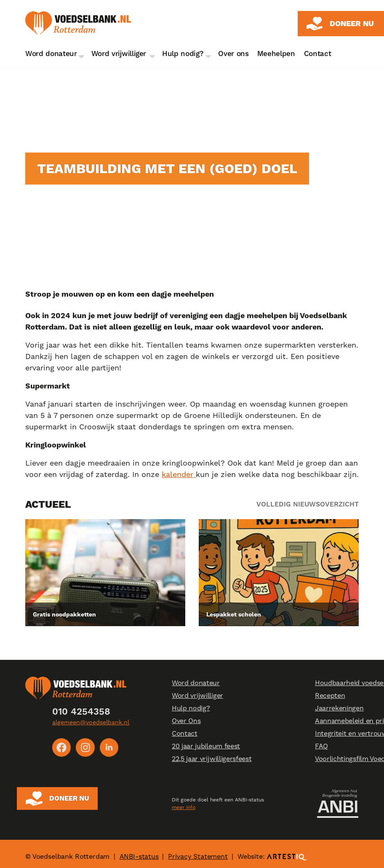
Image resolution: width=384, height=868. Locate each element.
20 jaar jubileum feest (206, 746)
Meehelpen (276, 54)
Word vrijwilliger (119, 54)
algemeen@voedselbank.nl (91, 722)
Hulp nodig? (183, 54)
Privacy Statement (198, 851)
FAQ (321, 746)
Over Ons (186, 721)
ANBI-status (139, 851)
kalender (179, 474)
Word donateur (51, 54)
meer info (184, 804)
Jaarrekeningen (339, 709)
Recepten (330, 696)
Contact (318, 54)
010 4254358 (81, 712)
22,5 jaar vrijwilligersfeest (212, 759)
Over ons (233, 54)
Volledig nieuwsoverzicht (308, 504)
